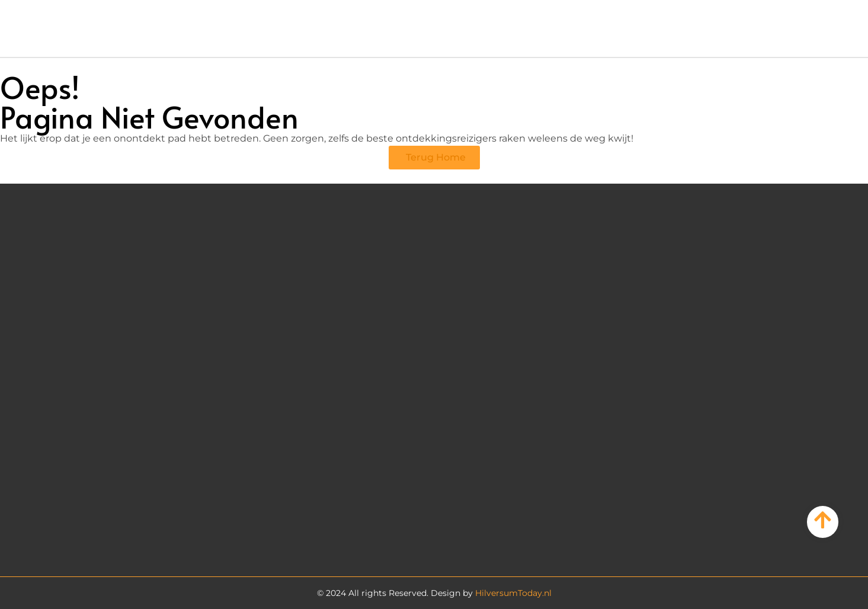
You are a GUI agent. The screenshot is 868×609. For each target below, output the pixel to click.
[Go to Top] (823, 520)
